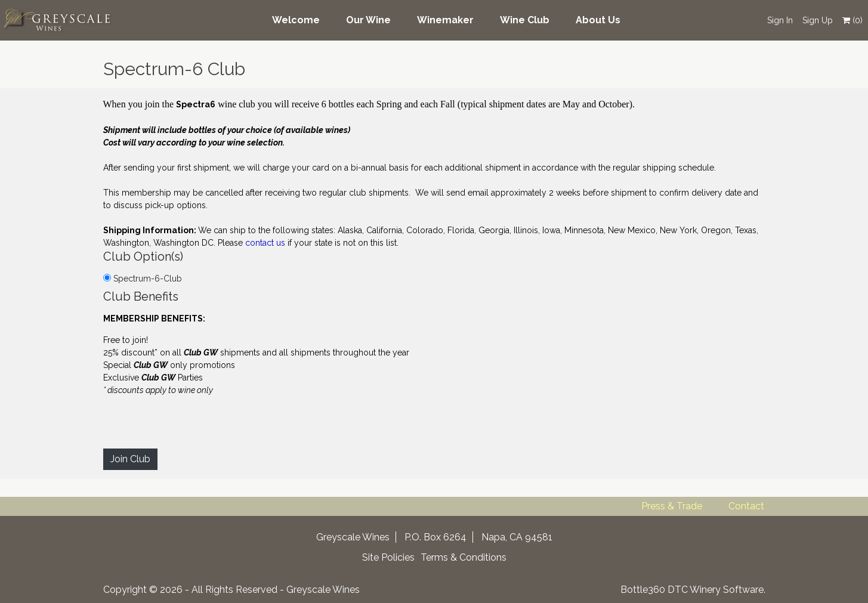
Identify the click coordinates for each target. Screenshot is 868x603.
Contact (746, 506)
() (852, 20)
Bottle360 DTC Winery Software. (693, 590)
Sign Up (818, 20)
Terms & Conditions (464, 557)
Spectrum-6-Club (143, 279)
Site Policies (388, 557)
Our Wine (368, 20)
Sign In (780, 20)
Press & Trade (672, 506)
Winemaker (445, 20)
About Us (598, 20)
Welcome (296, 20)
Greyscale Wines (323, 590)
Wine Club (525, 20)
